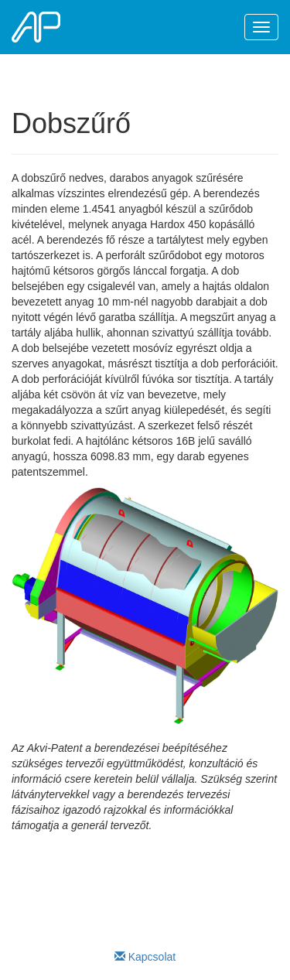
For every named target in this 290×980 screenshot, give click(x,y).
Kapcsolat (145, 957)
